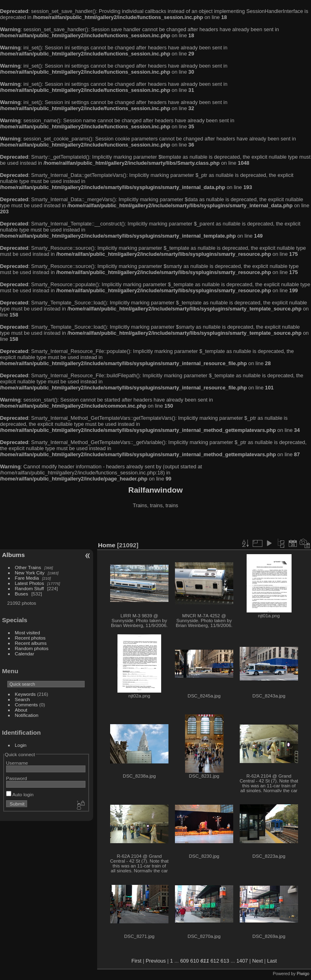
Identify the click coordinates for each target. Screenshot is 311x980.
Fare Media (27, 578)
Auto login (20, 794)
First (136, 961)
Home (107, 545)
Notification (27, 715)
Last (272, 961)
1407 (242, 961)
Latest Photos (30, 583)
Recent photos (30, 638)
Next (258, 961)
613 (225, 961)
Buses (22, 594)
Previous (156, 961)
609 (184, 961)
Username (17, 763)
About (21, 710)
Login (21, 745)
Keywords (26, 694)
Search (22, 699)
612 (215, 961)
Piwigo (303, 974)
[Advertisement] (155, 526)
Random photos (32, 648)
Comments (27, 705)
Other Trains (28, 567)
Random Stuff (30, 588)
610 (195, 961)
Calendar (25, 654)
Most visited (28, 632)
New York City (30, 573)
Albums (13, 555)
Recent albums (31, 643)
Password (17, 778)
